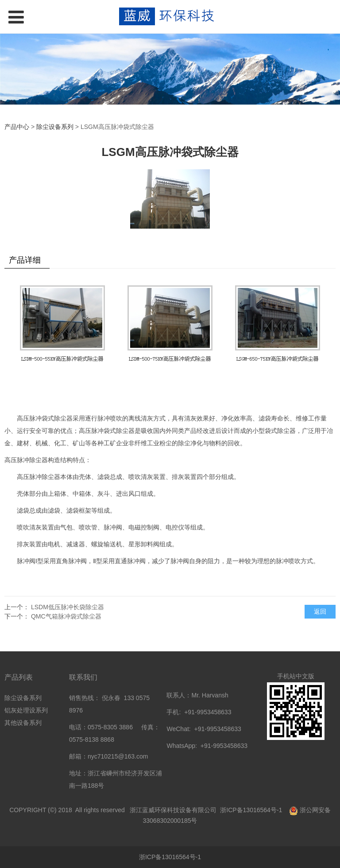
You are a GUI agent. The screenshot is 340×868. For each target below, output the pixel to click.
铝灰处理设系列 (26, 710)
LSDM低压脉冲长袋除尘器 (68, 607)
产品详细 (25, 260)
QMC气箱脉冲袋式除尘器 (66, 616)
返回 (320, 611)
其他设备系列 (23, 723)
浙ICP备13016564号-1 (252, 810)
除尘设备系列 (55, 127)
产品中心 (17, 127)
